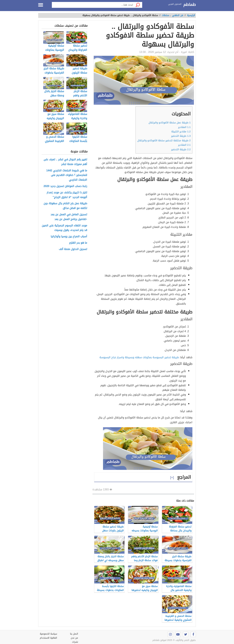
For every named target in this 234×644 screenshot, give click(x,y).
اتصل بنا (74, 634)
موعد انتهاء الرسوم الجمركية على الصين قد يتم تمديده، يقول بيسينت (64, 228)
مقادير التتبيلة (181, 132)
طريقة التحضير (181, 136)
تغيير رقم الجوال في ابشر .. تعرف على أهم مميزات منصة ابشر (65, 162)
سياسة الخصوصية (48, 634)
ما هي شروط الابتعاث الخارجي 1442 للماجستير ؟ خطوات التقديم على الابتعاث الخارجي (67, 175)
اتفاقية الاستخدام (48, 638)
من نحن (74, 638)
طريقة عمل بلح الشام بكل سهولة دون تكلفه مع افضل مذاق (65, 206)
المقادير (184, 127)
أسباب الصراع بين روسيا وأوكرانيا (69, 237)
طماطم (190, 5)
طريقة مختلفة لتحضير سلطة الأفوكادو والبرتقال (164, 140)
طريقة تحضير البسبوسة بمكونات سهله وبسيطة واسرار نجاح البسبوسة (139, 357)
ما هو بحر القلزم (78, 243)
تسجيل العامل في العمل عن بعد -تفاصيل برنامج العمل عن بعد (69, 217)
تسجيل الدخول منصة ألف (73, 249)
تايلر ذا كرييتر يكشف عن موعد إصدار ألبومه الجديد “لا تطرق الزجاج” (67, 195)
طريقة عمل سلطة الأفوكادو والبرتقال (170, 123)
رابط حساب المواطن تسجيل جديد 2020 (65, 186)
